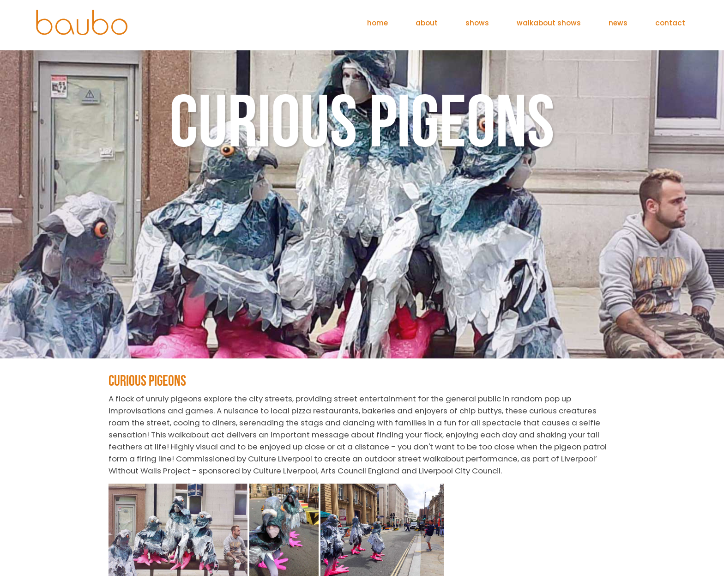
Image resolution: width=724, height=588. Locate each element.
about (427, 23)
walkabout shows (549, 23)
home (377, 23)
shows (477, 23)
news (618, 23)
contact (670, 23)
